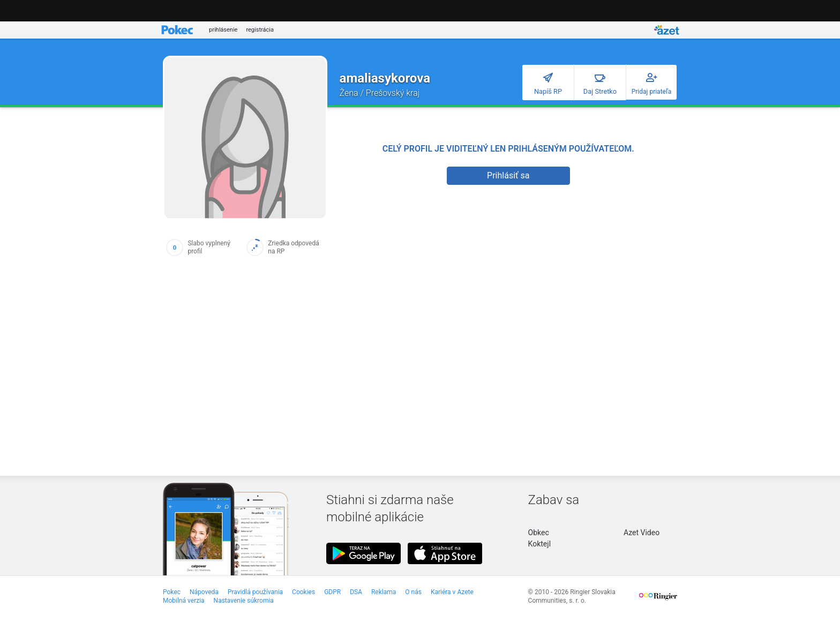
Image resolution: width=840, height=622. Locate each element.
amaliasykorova (385, 78)
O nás (413, 592)
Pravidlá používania (255, 592)
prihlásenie (223, 30)
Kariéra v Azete (452, 592)
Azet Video (642, 533)
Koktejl (539, 544)
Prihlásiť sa (508, 175)
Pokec (172, 592)
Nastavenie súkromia (244, 601)
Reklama (384, 592)
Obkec (539, 533)
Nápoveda (204, 592)
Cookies (303, 592)
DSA (356, 592)
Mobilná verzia (184, 601)
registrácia (260, 30)
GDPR (332, 592)
